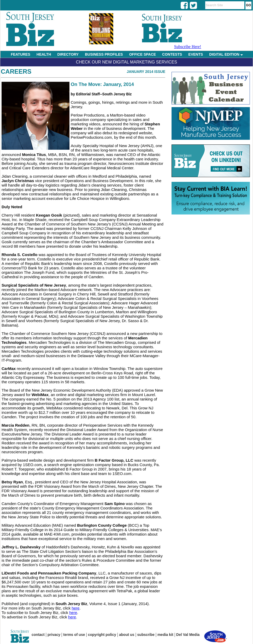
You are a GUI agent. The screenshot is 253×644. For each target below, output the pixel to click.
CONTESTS (172, 54)
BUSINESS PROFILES (104, 54)
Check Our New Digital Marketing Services (126, 62)
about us (127, 635)
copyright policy (102, 635)
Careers (16, 71)
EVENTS (196, 54)
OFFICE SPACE (143, 54)
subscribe (146, 635)
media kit (165, 635)
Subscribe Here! (188, 47)
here (75, 608)
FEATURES (20, 54)
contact (38, 635)
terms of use (74, 635)
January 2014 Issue (146, 72)
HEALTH (44, 54)
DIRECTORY (68, 54)
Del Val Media (188, 635)
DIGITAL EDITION (226, 54)
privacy (54, 635)
